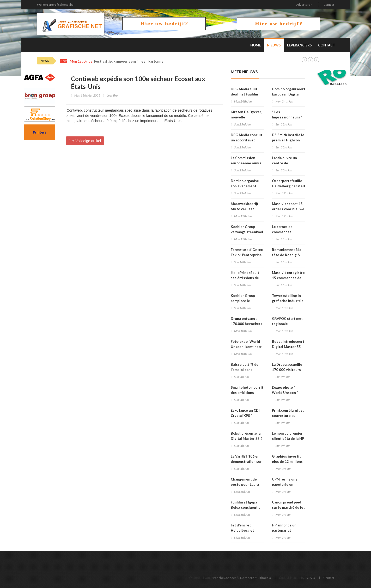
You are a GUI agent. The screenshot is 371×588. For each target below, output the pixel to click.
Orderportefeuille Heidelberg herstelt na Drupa (289, 186)
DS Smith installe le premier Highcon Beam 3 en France (288, 140)
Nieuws (274, 45)
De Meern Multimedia (256, 578)
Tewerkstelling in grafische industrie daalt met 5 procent (288, 301)
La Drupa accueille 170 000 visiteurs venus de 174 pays (287, 370)
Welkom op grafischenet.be (55, 5)
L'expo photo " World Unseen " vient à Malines (285, 393)
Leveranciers (299, 45)
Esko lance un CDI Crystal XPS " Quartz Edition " (245, 416)
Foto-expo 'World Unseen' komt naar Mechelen (246, 347)
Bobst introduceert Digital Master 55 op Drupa (288, 347)
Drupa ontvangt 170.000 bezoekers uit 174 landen (247, 324)
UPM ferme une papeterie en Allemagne (285, 484)
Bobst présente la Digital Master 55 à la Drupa (247, 439)
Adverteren (304, 5)
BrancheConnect (224, 578)
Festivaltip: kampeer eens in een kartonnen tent (134, 61)
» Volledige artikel (85, 141)
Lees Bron (113, 95)
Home (256, 45)
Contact (329, 5)
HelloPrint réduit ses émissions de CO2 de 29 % (245, 278)
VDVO (311, 578)
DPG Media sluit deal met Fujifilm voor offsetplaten (245, 94)
